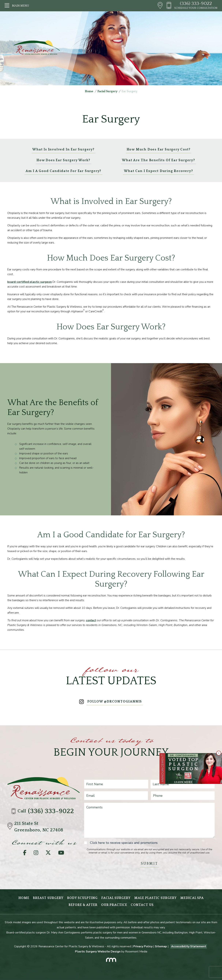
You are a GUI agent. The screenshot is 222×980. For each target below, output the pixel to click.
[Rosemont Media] (111, 959)
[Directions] (11, 827)
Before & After (83, 905)
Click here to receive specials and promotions (124, 843)
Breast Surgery (48, 898)
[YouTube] (61, 854)
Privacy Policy (143, 946)
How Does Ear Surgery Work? (63, 160)
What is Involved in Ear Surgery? (63, 150)
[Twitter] (48, 854)
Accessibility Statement (189, 946)
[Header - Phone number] (170, 6)
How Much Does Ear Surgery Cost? (159, 150)
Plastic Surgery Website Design (98, 952)
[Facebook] (25, 854)
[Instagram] (36, 854)
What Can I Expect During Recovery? (158, 171)
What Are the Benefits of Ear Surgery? (159, 160)
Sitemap (161, 946)
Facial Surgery (107, 91)
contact (91, 620)
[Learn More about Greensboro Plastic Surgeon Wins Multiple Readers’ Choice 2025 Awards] (194, 769)
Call (44, 811)
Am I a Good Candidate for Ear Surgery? (63, 171)
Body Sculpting (82, 898)
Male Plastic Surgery (155, 898)
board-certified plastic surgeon (30, 282)
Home (89, 91)
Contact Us (142, 905)
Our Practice (114, 905)
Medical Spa (192, 898)
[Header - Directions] (160, 6)
